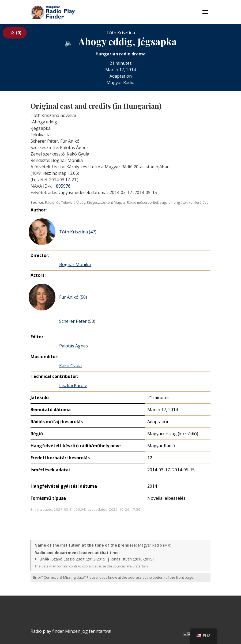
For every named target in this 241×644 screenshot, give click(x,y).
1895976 (62, 186)
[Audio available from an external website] (69, 43)
